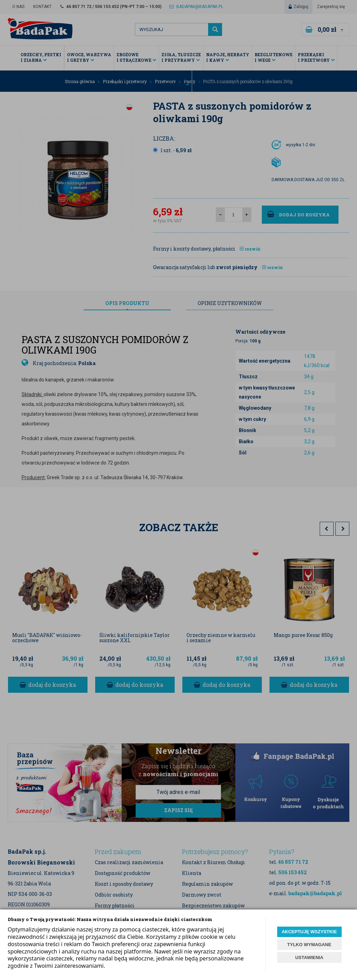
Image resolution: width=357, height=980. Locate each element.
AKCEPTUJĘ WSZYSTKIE (309, 932)
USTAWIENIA (309, 957)
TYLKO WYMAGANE (309, 945)
